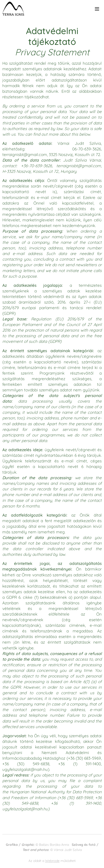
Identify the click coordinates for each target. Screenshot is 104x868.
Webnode (52, 861)
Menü (97, 9)
